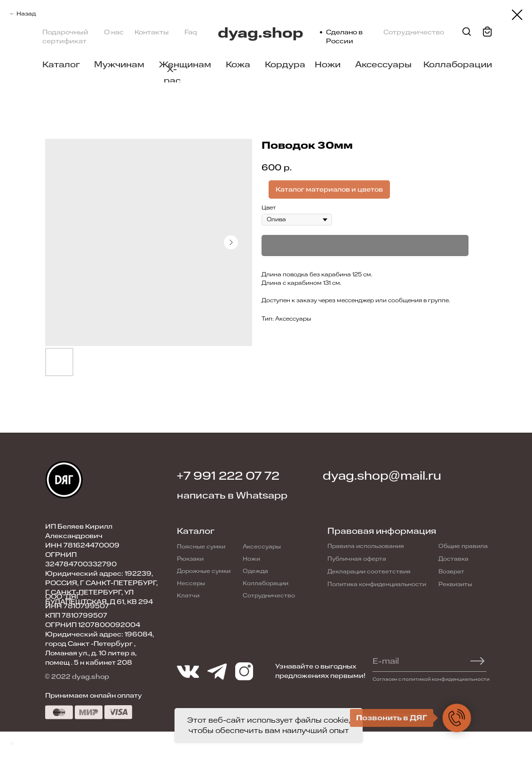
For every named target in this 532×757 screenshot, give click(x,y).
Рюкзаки (190, 559)
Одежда (255, 571)
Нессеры (191, 583)
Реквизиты (455, 584)
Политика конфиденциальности (377, 584)
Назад (26, 14)
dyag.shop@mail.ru (382, 476)
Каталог (61, 64)
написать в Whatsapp (232, 495)
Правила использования (366, 546)
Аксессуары (383, 64)
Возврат (451, 572)
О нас (114, 32)
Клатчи (188, 596)
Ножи (328, 64)
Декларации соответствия (369, 572)
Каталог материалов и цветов (329, 189)
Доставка (453, 559)
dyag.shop (261, 33)
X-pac (172, 75)
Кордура (285, 64)
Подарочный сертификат (65, 37)
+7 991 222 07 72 (228, 476)
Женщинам (185, 64)
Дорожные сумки (204, 571)
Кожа (238, 64)
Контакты (152, 32)
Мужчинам (119, 64)
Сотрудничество (414, 32)
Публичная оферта (357, 559)
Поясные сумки (201, 547)
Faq (191, 32)
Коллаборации (458, 64)
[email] (425, 661)
